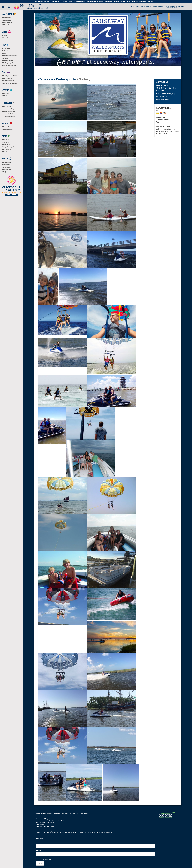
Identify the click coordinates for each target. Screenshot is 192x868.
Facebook (7, 162)
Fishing (6, 58)
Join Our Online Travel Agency (45, 823)
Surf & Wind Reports (10, 65)
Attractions (7, 51)
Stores (5, 35)
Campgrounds (8, 78)
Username (40, 842)
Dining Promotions (9, 25)
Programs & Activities (10, 56)
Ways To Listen (9, 114)
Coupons (6, 140)
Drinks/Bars (7, 20)
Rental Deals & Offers (10, 83)
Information (7, 149)
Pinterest (7, 169)
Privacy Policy (84, 813)
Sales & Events (8, 38)
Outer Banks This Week (43, 2)
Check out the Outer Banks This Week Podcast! (147, 7)
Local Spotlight (8, 129)
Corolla (65, 2)
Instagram (7, 167)
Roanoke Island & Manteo (122, 2)
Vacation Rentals (9, 81)
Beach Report (8, 127)
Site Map (6, 152)
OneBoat (49, 832)
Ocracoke (143, 2)
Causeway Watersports (57, 79)
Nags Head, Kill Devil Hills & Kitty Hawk (99, 2)
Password (40, 850)
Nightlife (6, 96)
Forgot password (46, 859)
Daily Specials (8, 22)
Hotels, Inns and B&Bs (11, 76)
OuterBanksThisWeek (10, 111)
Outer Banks (56, 2)
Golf (5, 53)
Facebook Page (9, 109)
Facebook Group (10, 116)
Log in (40, 863)
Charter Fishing (8, 60)
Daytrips (150, 2)
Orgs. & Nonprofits (9, 147)
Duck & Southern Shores (77, 2)
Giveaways (7, 142)
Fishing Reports (8, 63)
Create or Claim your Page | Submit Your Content (51, 821)
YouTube (7, 165)
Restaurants (7, 18)
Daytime (6, 94)
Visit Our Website (163, 100)
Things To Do (8, 48)
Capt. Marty (7, 107)
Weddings (6, 144)
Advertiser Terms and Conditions (46, 827)
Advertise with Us (41, 825)
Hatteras (135, 2)
